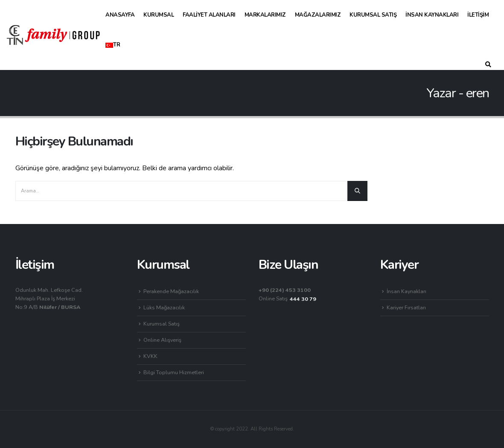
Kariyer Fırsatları (406, 307)
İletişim (478, 15)
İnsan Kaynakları (432, 15)
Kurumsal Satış (373, 15)
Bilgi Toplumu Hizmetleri (174, 372)
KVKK (150, 356)
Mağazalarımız (318, 15)
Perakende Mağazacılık (171, 291)
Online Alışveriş (162, 340)
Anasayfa (120, 15)
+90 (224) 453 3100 (285, 290)
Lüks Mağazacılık (164, 307)
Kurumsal (159, 15)
